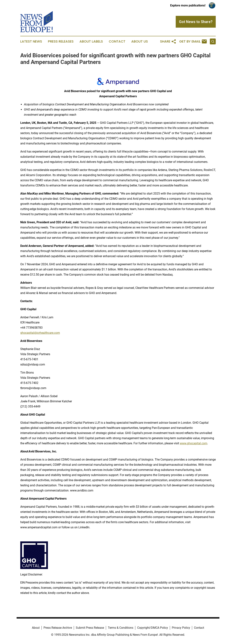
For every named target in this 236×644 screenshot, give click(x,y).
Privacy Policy (181, 628)
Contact (117, 41)
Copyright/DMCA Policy (153, 628)
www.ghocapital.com (194, 443)
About (36, 628)
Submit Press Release (90, 628)
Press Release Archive (58, 628)
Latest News (31, 41)
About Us (140, 41)
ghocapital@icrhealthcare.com (40, 333)
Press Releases (61, 41)
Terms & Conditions (121, 628)
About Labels (91, 41)
